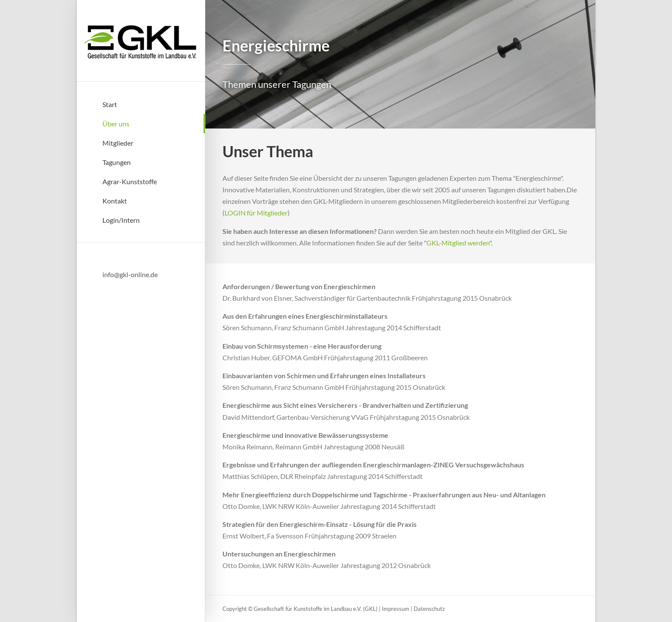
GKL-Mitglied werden (458, 243)
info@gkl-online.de (130, 274)
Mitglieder (118, 143)
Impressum (396, 609)
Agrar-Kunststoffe (130, 181)
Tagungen (117, 162)
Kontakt (115, 201)
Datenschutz (429, 609)
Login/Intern (121, 220)
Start (110, 104)
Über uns (116, 124)
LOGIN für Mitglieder (256, 213)
